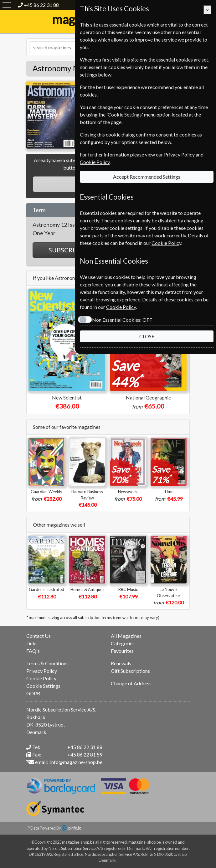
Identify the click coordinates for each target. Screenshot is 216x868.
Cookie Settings (43, 686)
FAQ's (33, 651)
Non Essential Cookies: (122, 320)
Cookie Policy (41, 678)
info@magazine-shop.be (76, 762)
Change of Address (131, 683)
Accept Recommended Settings (147, 177)
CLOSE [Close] (147, 336)
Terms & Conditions (47, 663)
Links (32, 643)
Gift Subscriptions (130, 671)
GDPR (33, 693)
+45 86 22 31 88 (41, 5)
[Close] (207, 10)
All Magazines (126, 636)
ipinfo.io (71, 828)
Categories (123, 643)
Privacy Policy (42, 671)
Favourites (122, 651)
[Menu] (7, 5)
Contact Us (39, 636)
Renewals (121, 663)
